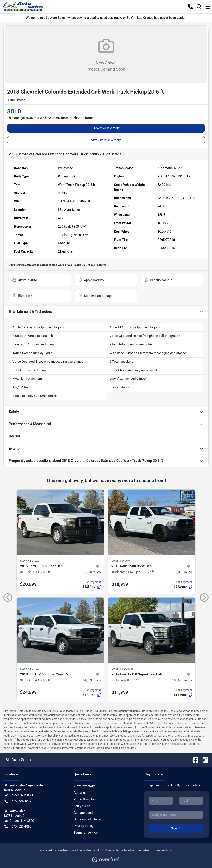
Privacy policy (84, 826)
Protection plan (85, 799)
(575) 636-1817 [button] (18, 801)
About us (80, 793)
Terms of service (86, 833)
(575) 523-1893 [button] (18, 827)
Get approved (83, 813)
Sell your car (83, 806)
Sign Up (176, 828)
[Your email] (176, 815)
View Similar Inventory (106, 140)
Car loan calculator (87, 819)
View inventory (84, 786)
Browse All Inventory (106, 128)
